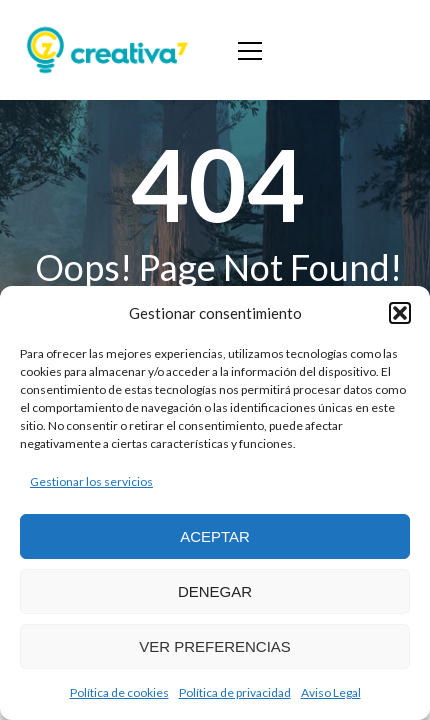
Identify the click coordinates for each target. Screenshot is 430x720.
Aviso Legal (331, 692)
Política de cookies (119, 692)
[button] (400, 313)
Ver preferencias (215, 646)
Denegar (215, 591)
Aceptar (215, 536)
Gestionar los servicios (91, 481)
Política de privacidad (235, 692)
